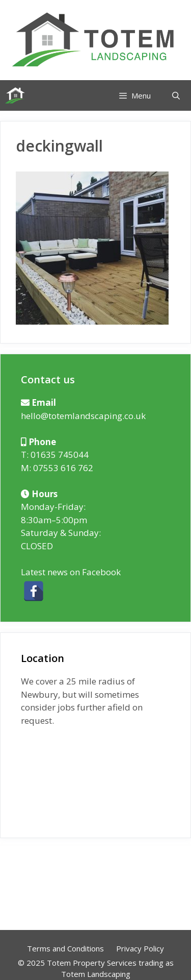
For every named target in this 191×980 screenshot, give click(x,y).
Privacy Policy (140, 948)
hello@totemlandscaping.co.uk (83, 416)
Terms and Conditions (65, 948)
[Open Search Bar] (176, 95)
